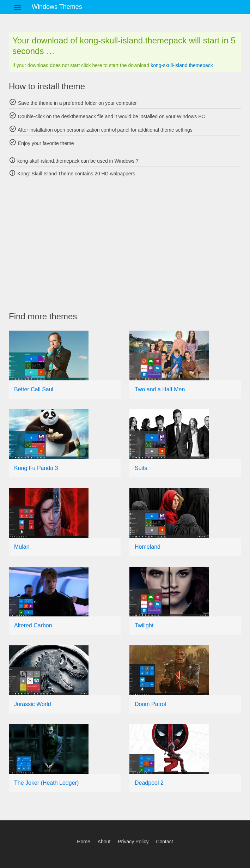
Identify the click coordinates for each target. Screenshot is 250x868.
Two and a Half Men (160, 389)
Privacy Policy (133, 842)
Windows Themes (57, 7)
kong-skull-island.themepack (182, 65)
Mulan (22, 547)
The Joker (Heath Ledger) (46, 783)
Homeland (148, 547)
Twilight (144, 625)
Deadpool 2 (149, 783)
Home (83, 842)
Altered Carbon (33, 625)
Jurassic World (33, 704)
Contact (164, 842)
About (104, 842)
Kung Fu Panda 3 (36, 468)
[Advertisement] (129, 244)
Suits (141, 468)
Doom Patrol (150, 704)
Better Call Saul (34, 389)
